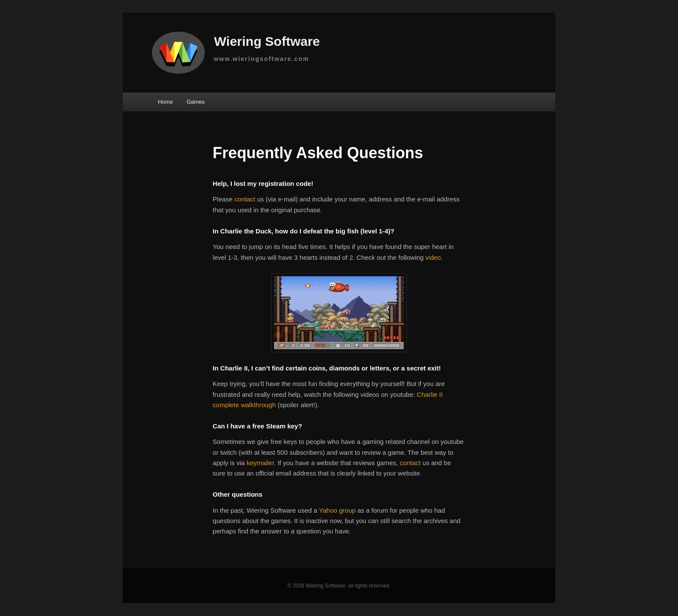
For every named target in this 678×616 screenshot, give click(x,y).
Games (195, 102)
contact (245, 199)
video (433, 257)
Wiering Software (238, 43)
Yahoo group (337, 510)
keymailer (260, 463)
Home (165, 102)
